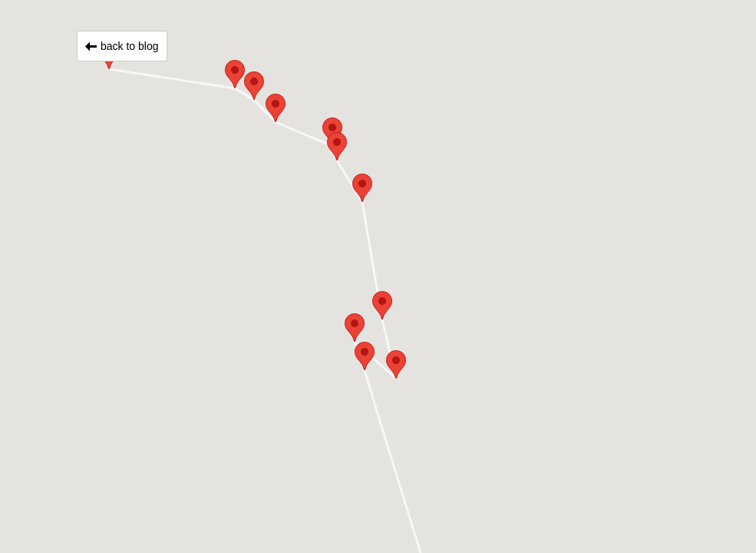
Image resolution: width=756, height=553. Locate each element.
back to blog (130, 46)
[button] (365, 356)
